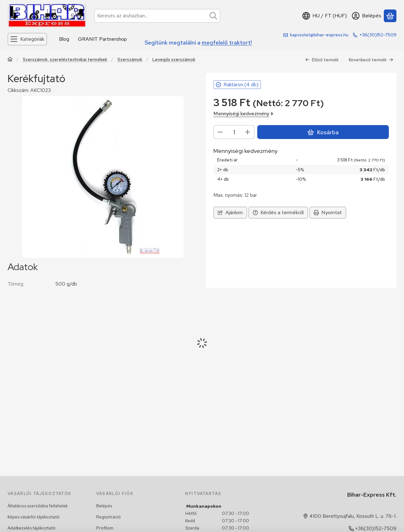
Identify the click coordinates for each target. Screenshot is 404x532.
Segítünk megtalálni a (198, 42)
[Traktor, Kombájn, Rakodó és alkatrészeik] (10, 60)
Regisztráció (109, 517)
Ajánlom (230, 212)
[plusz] (248, 132)
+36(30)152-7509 (378, 35)
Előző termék (322, 60)
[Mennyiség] (234, 132)
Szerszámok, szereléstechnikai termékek (65, 60)
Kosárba (323, 132)
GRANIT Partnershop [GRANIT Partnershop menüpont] (102, 39)
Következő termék (371, 60)
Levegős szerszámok (174, 60)
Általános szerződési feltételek (38, 506)
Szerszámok (130, 60)
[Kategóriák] (27, 39)
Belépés (104, 506)
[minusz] (220, 132)
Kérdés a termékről (278, 212)
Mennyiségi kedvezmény (243, 114)
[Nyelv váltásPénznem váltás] (325, 16)
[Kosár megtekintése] (390, 16)
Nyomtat (328, 212)
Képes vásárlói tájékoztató (34, 517)
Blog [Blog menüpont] (64, 39)
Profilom (105, 528)
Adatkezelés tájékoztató (32, 528)
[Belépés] (367, 16)
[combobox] (157, 16)
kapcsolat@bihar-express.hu (319, 35)
